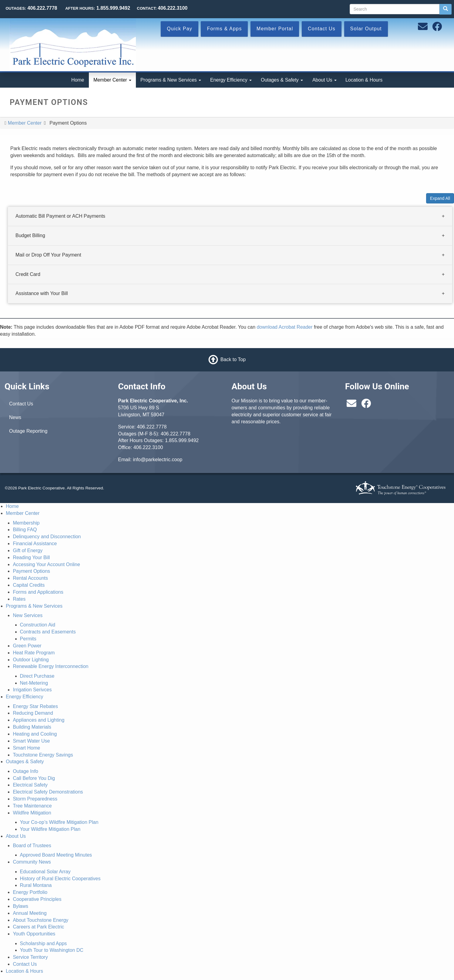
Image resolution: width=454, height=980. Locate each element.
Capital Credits (29, 585)
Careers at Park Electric (38, 927)
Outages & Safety (282, 80)
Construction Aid (38, 625)
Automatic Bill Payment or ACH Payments (60, 216)
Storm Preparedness (35, 799)
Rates (19, 599)
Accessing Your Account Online (46, 564)
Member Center (112, 80)
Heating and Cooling (35, 734)
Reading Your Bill (31, 557)
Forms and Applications (38, 592)
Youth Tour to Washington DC (52, 950)
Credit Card (28, 274)
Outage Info (25, 771)
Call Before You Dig (34, 778)
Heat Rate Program (34, 653)
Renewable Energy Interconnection (50, 666)
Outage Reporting (28, 431)
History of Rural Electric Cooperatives (60, 879)
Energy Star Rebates (35, 706)
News (15, 417)
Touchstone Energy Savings (43, 755)
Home (78, 80)
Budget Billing (30, 235)
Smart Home (26, 748)
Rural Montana (36, 885)
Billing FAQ (25, 530)
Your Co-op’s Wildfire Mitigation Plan (59, 822)
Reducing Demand (33, 713)
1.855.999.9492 (182, 440)
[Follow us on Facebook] (437, 28)
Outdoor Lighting (31, 660)
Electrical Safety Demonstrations (48, 792)
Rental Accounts (30, 578)
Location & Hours (364, 80)
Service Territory (30, 957)
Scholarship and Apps (44, 943)
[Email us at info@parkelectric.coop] (423, 28)
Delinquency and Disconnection (47, 537)
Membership (26, 523)
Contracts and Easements (48, 632)
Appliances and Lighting (39, 720)
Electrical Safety (30, 785)
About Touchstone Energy (40, 920)
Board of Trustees (32, 846)
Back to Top (233, 359)
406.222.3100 (148, 447)
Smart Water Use (31, 741)
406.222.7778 (152, 427)
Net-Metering (34, 683)
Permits (28, 639)
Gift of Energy (28, 550)
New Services (28, 615)
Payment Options (31, 571)
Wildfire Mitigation (32, 813)
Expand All (440, 198)
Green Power (27, 646)
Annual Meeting (30, 913)
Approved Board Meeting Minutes (56, 855)
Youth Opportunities (34, 934)
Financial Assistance (35, 544)
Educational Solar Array (45, 872)
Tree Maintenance (32, 806)
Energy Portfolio (30, 892)
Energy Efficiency (231, 80)
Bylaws (20, 906)
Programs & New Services (171, 80)
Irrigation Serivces (32, 690)
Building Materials (32, 727)
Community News (32, 862)
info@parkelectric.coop (158, 460)
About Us (325, 80)
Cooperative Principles (37, 899)
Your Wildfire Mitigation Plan (50, 829)
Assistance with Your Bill (42, 293)
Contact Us (21, 404)
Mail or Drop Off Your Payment (48, 255)
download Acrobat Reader (284, 327)
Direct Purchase (37, 676)
